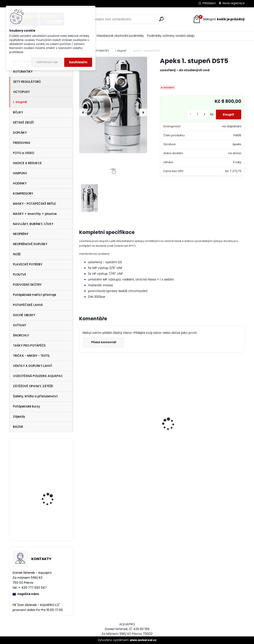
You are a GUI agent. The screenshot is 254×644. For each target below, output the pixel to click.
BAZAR (18, 427)
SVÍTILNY (20, 325)
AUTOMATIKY (23, 72)
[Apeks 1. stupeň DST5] (113, 105)
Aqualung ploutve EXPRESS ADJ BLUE (48, 488)
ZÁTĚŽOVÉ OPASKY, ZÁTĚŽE (33, 386)
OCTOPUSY (21, 92)
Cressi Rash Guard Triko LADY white (161, 448)
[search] (161, 19)
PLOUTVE (20, 274)
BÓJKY (18, 112)
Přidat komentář (104, 342)
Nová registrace (234, 3)
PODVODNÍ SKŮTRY (27, 285)
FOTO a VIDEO (24, 153)
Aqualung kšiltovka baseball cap (49, 459)
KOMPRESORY (23, 193)
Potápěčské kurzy (27, 406)
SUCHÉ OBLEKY (24, 315)
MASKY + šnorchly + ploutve (35, 214)
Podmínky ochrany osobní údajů (171, 36)
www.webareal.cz (143, 640)
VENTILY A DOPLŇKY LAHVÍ (32, 366)
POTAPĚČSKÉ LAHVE (28, 305)
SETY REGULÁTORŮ (27, 82)
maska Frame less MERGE (48, 522)
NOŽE (17, 254)
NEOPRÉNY (21, 234)
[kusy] (196, 114)
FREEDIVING (22, 143)
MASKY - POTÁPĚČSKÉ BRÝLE (34, 204)
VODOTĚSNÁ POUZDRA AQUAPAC (38, 376)
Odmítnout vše (47, 62)
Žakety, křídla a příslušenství (35, 396)
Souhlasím (78, 62)
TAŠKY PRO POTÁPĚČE (29, 345)
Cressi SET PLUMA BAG (211, 434)
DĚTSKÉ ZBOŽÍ (23, 122)
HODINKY (20, 183)
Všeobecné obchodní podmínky (120, 36)
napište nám (28, 594)
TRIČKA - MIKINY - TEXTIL (31, 356)
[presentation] (83, 112)
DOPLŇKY (20, 133)
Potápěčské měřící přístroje (34, 295)
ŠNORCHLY (21, 335)
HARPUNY (20, 173)
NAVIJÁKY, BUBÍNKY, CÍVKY (33, 224)
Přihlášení (209, 3)
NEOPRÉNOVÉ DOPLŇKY (30, 244)
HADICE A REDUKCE (27, 163)
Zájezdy (19, 417)
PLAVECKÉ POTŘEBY (28, 264)
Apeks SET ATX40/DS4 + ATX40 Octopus (101, 443)
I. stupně (20, 102)
